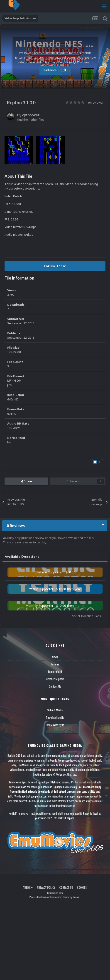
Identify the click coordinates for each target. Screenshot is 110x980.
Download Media (55, 717)
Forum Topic (55, 266)
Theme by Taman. (71, 897)
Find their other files (31, 120)
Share (26, 481)
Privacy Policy (46, 887)
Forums (55, 664)
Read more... (54, 70)
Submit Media (55, 710)
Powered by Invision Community (45, 897)
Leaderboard (55, 672)
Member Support (55, 679)
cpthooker (31, 115)
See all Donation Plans (87, 616)
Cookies (82, 887)
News (55, 657)
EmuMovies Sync (55, 725)
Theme (28, 887)
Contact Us (55, 686)
